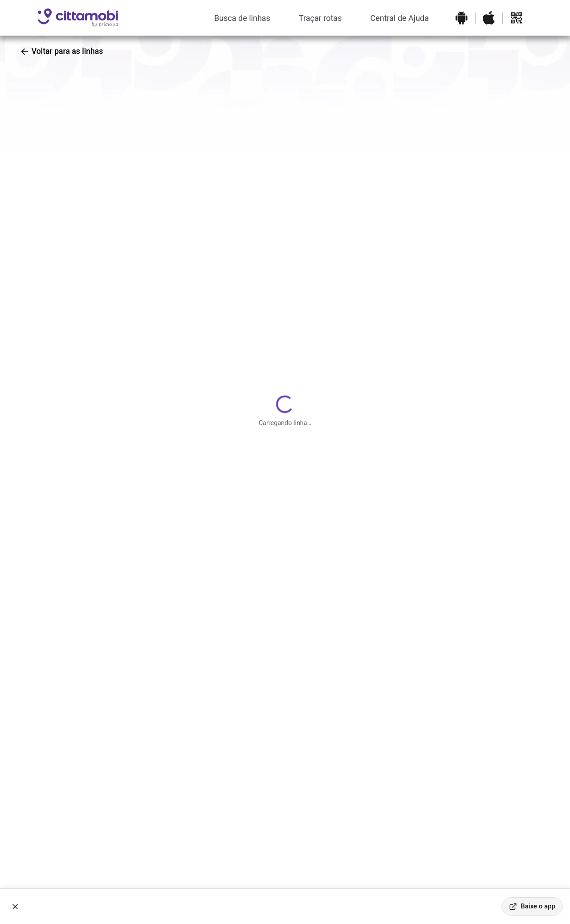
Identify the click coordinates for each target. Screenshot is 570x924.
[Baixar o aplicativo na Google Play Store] (462, 18)
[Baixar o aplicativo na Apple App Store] (489, 18)
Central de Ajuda (399, 18)
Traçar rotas (320, 18)
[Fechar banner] (15, 907)
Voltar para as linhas (61, 51)
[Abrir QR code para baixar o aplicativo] (517, 18)
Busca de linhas (242, 18)
